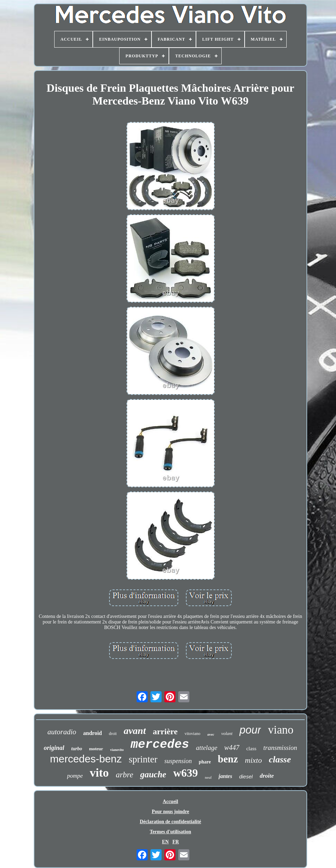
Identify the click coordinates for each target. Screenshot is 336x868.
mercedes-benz (86, 759)
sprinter (143, 759)
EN (165, 842)
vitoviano (192, 734)
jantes (225, 776)
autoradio (62, 732)
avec (211, 734)
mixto (253, 760)
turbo (77, 749)
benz (228, 759)
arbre (124, 775)
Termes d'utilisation (170, 832)
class (251, 749)
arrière (165, 731)
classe (280, 759)
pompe (75, 776)
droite (267, 776)
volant (227, 733)
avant (135, 731)
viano (281, 730)
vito (99, 773)
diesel (246, 776)
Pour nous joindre (171, 812)
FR (176, 842)
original (54, 748)
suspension (178, 761)
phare (205, 762)
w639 (185, 773)
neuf (208, 777)
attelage (207, 748)
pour (250, 730)
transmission (280, 748)
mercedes (160, 745)
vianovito (117, 750)
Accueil (170, 801)
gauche (153, 774)
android (92, 733)
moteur (96, 749)
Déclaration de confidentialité (170, 822)
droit (113, 734)
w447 (232, 747)
